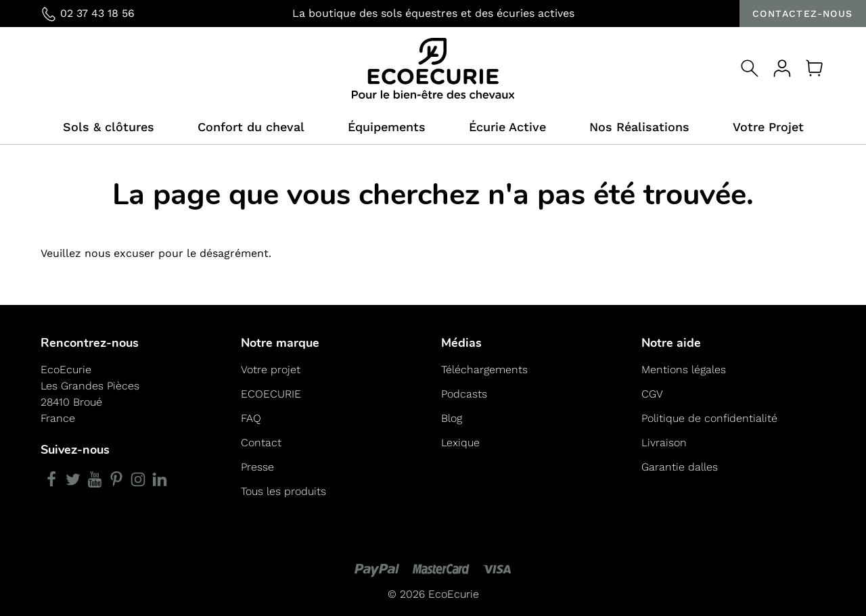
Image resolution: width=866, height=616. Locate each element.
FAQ (251, 418)
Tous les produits (283, 491)
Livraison (664, 443)
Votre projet (271, 370)
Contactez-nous (803, 14)
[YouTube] (95, 479)
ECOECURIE (271, 394)
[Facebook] (51, 479)
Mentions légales (684, 370)
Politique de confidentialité (709, 418)
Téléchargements (484, 370)
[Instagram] (138, 479)
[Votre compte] (782, 68)
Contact (261, 443)
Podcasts (464, 394)
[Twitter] (73, 479)
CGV (652, 394)
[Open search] (750, 68)
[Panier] (815, 68)
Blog (452, 418)
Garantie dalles (680, 467)
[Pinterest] (116, 479)
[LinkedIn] (160, 479)
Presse (257, 467)
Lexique (460, 443)
